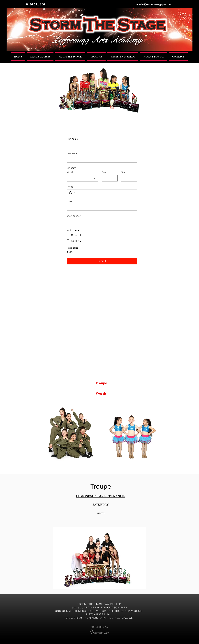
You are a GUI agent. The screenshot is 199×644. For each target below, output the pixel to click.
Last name (72, 153)
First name (72, 139)
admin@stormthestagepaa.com (154, 4)
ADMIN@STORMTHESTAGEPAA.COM (109, 618)
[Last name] (101, 159)
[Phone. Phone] (105, 193)
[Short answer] (101, 222)
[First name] (101, 145)
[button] (40, 56)
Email (70, 201)
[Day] (109, 178)
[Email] (101, 207)
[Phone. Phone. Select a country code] (72, 193)
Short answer (74, 216)
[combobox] (82, 178)
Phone (70, 187)
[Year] (128, 178)
